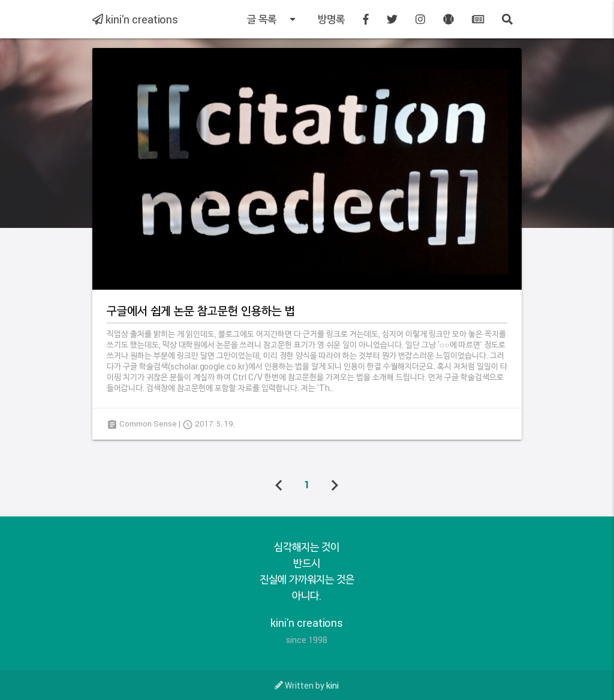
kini (332, 685)
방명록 (331, 19)
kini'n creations (135, 19)
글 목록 (273, 19)
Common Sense (148, 423)
